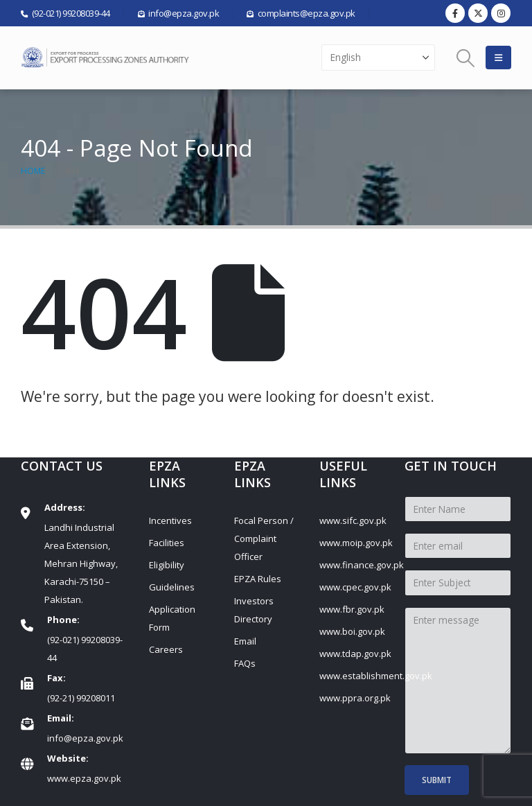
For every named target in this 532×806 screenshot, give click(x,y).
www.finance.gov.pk (362, 565)
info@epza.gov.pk (85, 738)
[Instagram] (501, 13)
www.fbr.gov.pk (352, 609)
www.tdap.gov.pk (355, 654)
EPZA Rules (258, 579)
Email (245, 641)
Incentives (170, 520)
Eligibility (167, 565)
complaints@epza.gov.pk (307, 13)
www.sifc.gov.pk (353, 520)
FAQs (245, 663)
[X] (478, 13)
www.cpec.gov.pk (355, 587)
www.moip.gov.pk (356, 543)
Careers (166, 649)
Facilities (167, 543)
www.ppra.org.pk (355, 698)
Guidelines (172, 587)
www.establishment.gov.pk (376, 676)
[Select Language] (378, 57)
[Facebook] (455, 13)
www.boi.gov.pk (352, 631)
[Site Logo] (107, 58)
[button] (466, 58)
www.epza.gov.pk (84, 778)
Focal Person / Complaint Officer (264, 538)
